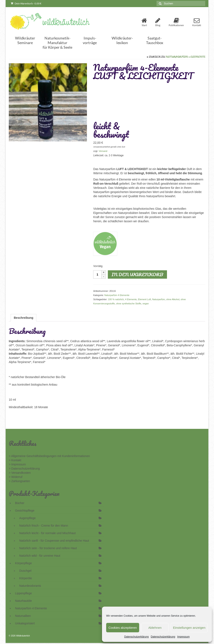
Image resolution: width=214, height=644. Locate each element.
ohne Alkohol (173, 299)
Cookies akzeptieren (123, 628)
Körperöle (26, 578)
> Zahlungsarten (19, 481)
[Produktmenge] (97, 274)
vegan (146, 304)
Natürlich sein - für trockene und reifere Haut (48, 548)
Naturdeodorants (30, 586)
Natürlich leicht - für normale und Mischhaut (47, 533)
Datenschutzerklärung (137, 637)
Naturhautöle (23, 601)
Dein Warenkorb (26, 3)
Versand (103, 151)
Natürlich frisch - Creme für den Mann (44, 526)
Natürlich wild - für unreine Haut (40, 556)
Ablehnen (155, 628)
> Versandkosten (20, 473)
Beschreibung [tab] (24, 318)
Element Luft (144, 299)
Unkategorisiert (25, 623)
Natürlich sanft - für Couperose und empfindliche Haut (54, 541)
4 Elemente (131, 299)
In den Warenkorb (137, 274)
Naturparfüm (159, 299)
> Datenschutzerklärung (24, 469)
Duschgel (25, 571)
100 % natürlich (116, 299)
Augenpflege (27, 518)
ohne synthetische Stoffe (129, 304)
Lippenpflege (23, 593)
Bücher (20, 503)
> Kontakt (15, 460)
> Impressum (17, 464)
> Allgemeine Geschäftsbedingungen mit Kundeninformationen (49, 456)
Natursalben (23, 616)
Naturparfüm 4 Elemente (185, 57)
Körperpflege (23, 563)
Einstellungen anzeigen (189, 628)
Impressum (183, 637)
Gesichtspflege (25, 511)
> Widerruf (16, 477)
